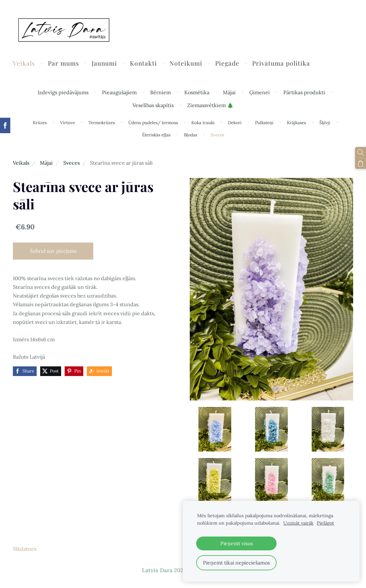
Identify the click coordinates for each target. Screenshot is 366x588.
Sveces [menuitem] (217, 135)
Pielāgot (325, 523)
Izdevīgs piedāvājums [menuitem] (63, 92)
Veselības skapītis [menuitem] (153, 105)
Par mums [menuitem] (64, 63)
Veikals (21, 163)
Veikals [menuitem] (24, 63)
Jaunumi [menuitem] (104, 63)
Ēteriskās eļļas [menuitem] (156, 135)
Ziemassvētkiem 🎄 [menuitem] (210, 105)
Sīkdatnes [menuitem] (25, 549)
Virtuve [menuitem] (68, 123)
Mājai (46, 163)
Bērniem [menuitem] (160, 92)
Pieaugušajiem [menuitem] (119, 92)
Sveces (72, 163)
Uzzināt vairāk (298, 523)
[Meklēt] (361, 152)
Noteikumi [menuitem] (186, 63)
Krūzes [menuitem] (40, 123)
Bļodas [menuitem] (191, 135)
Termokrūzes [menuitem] (102, 123)
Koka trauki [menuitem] (203, 123)
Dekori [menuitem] (235, 123)
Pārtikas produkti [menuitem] (304, 92)
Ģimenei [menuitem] (260, 92)
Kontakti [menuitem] (143, 63)
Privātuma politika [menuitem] (281, 63)
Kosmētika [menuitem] (197, 92)
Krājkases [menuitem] (296, 123)
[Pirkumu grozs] (361, 163)
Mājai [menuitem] (229, 92)
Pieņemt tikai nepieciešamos (236, 563)
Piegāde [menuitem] (227, 63)
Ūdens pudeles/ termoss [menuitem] (153, 123)
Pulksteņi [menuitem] (264, 123)
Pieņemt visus (237, 543)
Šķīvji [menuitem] (325, 123)
